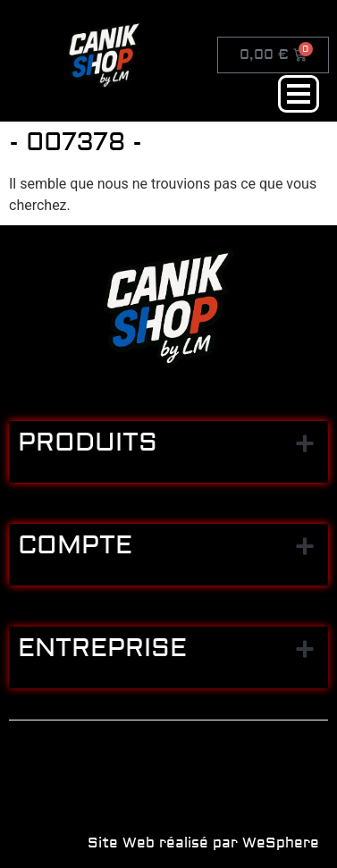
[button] (304, 443)
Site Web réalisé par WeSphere (203, 843)
